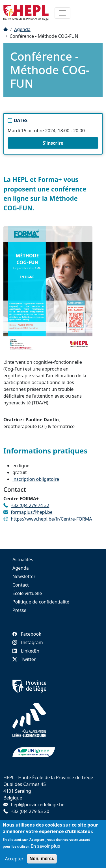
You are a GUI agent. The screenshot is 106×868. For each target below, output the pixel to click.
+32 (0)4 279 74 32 (30, 505)
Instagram (28, 642)
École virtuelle (27, 593)
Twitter (24, 659)
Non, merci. (42, 859)
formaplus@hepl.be (32, 512)
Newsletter (24, 576)
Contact (21, 585)
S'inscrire (53, 143)
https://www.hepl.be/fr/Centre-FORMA (51, 519)
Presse (19, 610)
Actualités (23, 559)
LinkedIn (26, 651)
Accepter (14, 859)
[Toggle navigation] (62, 13)
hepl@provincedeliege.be (38, 805)
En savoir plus (46, 846)
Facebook (27, 634)
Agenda (22, 29)
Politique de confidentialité (41, 602)
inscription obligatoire (36, 479)
